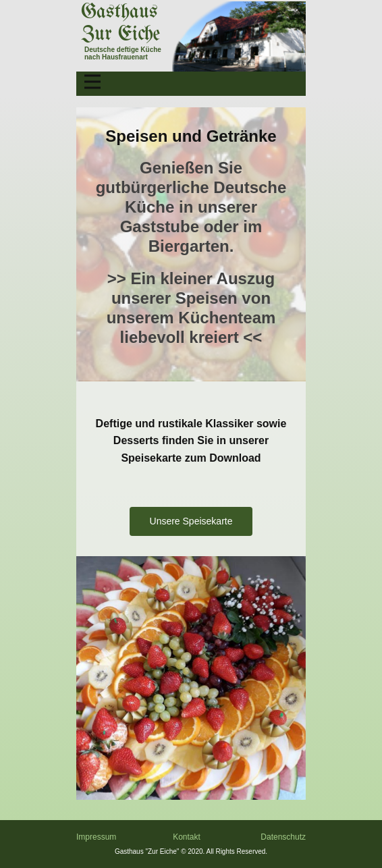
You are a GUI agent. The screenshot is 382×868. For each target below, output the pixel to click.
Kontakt (187, 837)
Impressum (96, 837)
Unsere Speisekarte (191, 521)
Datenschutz (283, 837)
